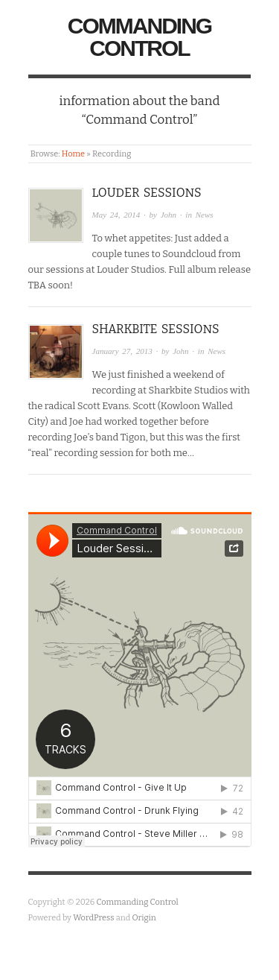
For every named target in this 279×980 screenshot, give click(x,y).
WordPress (94, 918)
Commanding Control (139, 37)
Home (73, 154)
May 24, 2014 (116, 215)
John (169, 215)
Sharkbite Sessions (156, 329)
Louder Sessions (147, 193)
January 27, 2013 (122, 351)
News (205, 215)
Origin (144, 918)
